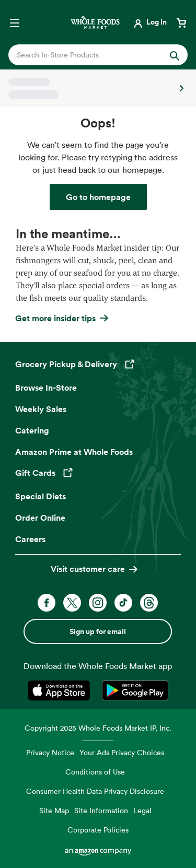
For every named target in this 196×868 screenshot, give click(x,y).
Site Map (54, 810)
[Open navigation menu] (15, 22)
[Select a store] (98, 88)
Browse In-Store (46, 388)
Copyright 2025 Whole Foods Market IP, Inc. (98, 728)
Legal (142, 810)
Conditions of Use (95, 772)
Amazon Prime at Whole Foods (74, 452)
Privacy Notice (50, 752)
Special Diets (41, 496)
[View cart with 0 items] (181, 22)
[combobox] (90, 55)
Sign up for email (98, 631)
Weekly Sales (41, 409)
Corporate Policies (98, 830)
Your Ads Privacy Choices (122, 752)
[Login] (149, 22)
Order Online (40, 518)
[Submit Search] (175, 55)
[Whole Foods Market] (95, 22)
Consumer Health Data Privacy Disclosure (95, 791)
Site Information (101, 810)
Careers (30, 539)
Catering (32, 430)
